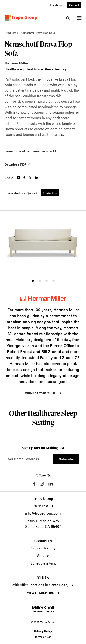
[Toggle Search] (68, 18)
